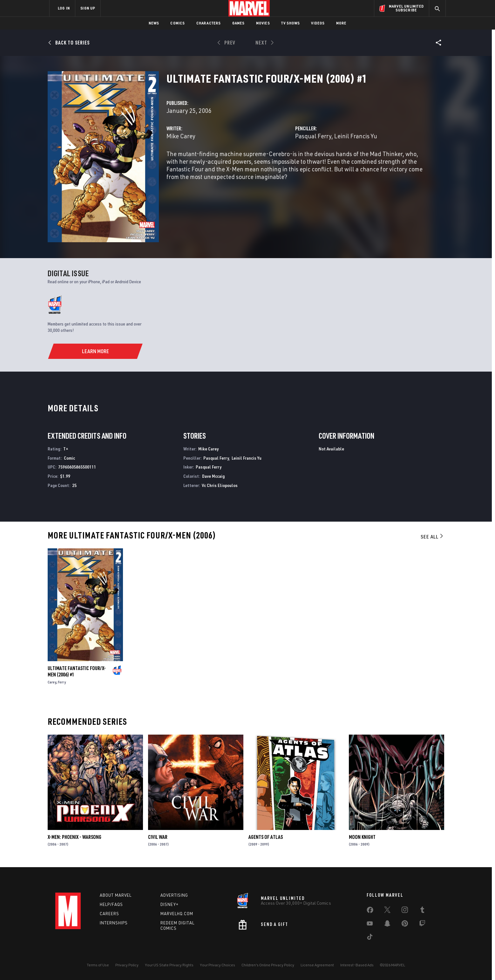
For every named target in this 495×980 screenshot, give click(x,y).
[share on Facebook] (370, 911)
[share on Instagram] (405, 911)
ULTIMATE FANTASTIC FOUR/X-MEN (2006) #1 (77, 671)
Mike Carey (181, 136)
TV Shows (291, 23)
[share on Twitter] (387, 911)
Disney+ (170, 904)
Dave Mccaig (213, 476)
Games (238, 23)
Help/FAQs (111, 904)
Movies (263, 23)
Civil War (158, 837)
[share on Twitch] (422, 925)
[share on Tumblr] (422, 911)
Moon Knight (362, 837)
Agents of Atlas (266, 837)
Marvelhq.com (177, 914)
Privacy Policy (127, 965)
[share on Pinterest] (405, 925)
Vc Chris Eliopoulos (220, 485)
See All (432, 537)
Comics (177, 23)
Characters (209, 23)
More (341, 23)
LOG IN (64, 8)
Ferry (62, 682)
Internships (114, 923)
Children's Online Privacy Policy (268, 965)
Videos (318, 23)
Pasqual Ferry (313, 136)
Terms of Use (98, 965)
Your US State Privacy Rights (169, 965)
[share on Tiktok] (370, 938)
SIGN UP (88, 8)
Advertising (174, 895)
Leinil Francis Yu (356, 136)
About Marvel (116, 895)
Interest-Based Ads (357, 965)
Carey (52, 682)
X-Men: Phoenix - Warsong (75, 837)
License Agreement (317, 965)
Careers (109, 914)
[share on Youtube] (370, 925)
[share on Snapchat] (387, 925)
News (154, 23)
